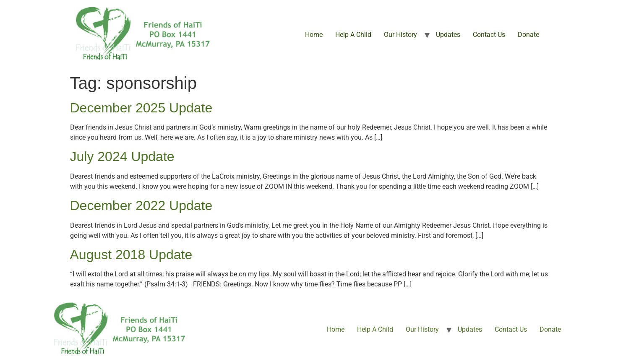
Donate (528, 35)
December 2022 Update (141, 205)
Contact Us (489, 35)
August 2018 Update (131, 255)
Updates (448, 35)
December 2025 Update (141, 108)
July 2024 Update (122, 156)
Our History (400, 35)
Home (314, 35)
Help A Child (353, 35)
